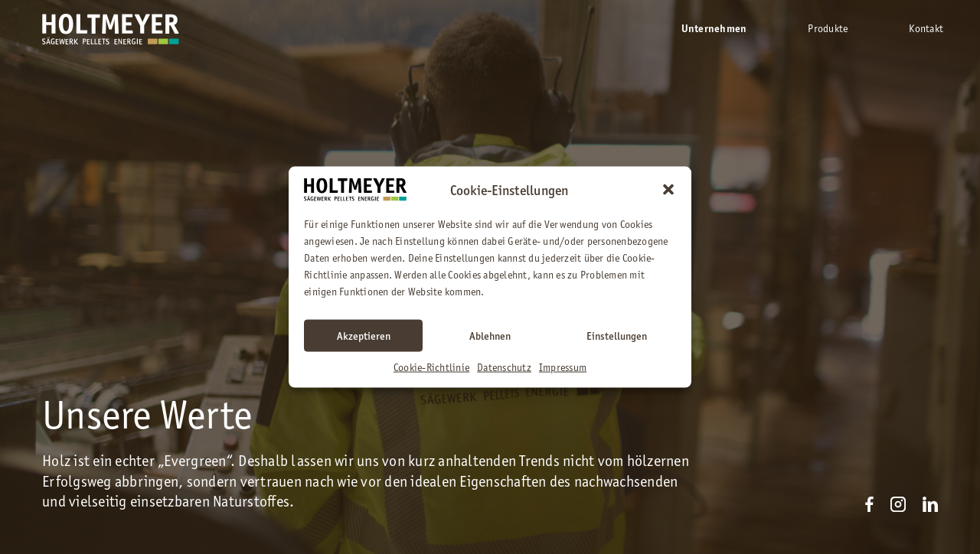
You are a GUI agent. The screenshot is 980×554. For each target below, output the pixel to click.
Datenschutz (504, 367)
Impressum (563, 367)
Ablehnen (490, 335)
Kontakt (926, 28)
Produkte (828, 28)
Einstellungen (617, 335)
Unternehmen (714, 29)
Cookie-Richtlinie (431, 367)
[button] (668, 190)
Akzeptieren (364, 335)
